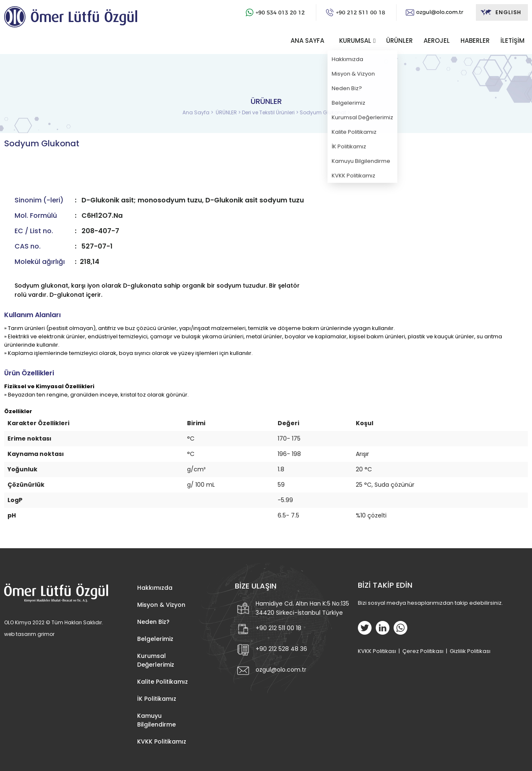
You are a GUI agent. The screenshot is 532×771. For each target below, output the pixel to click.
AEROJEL (437, 41)
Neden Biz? (153, 622)
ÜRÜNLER (399, 41)
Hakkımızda (155, 588)
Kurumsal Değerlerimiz (156, 660)
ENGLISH (501, 12)
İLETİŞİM (512, 41)
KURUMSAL (355, 41)
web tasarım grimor (29, 634)
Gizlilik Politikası (470, 651)
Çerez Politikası (423, 651)
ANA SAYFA (307, 41)
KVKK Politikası (377, 651)
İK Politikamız (157, 699)
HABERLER (475, 41)
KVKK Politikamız (162, 741)
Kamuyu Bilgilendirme (156, 720)
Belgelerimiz (155, 639)
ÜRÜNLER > (229, 112)
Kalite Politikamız (163, 682)
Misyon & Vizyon (161, 605)
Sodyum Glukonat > (325, 112)
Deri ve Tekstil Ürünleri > (271, 112)
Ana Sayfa (197, 112)
